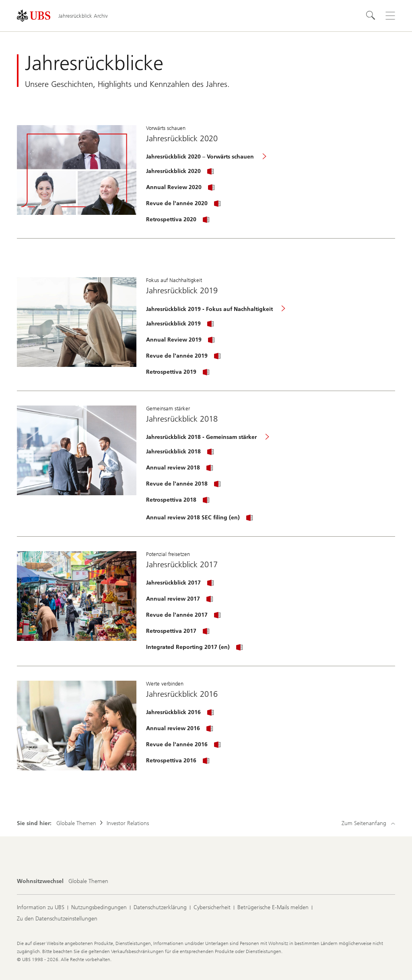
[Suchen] (371, 16)
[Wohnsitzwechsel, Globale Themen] (88, 881)
